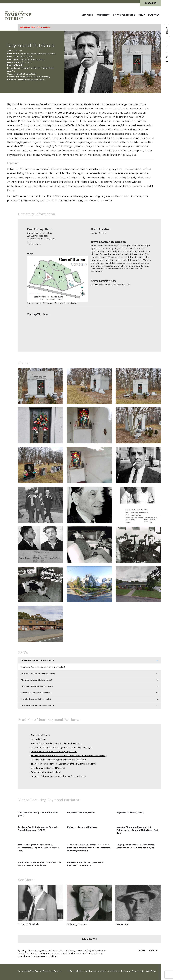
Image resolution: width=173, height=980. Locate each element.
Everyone (154, 15)
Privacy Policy (75, 951)
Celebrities (103, 15)
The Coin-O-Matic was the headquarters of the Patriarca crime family (64, 764)
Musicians (87, 15)
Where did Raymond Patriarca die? (37, 686)
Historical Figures (124, 15)
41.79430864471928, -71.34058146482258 (110, 284)
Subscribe (150, 3)
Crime (142, 15)
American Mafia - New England (46, 772)
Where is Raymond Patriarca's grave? (38, 705)
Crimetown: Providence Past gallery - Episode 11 (54, 752)
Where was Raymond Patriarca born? (38, 674)
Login (141, 971)
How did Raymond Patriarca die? (36, 699)
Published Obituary (40, 735)
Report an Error (129, 971)
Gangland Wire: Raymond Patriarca (48, 768)
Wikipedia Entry (39, 739)
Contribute (114, 971)
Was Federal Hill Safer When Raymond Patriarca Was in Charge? (62, 748)
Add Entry (151, 971)
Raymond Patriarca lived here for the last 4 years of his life (59, 776)
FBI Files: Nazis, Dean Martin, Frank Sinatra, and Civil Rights (59, 760)
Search (153, 951)
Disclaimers (91, 971)
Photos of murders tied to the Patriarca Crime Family (56, 743)
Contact (102, 971)
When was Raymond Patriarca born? (37, 660)
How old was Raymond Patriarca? (36, 693)
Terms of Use (58, 951)
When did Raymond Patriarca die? (36, 680)
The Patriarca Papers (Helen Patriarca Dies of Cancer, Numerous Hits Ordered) (69, 756)
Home (142, 951)
